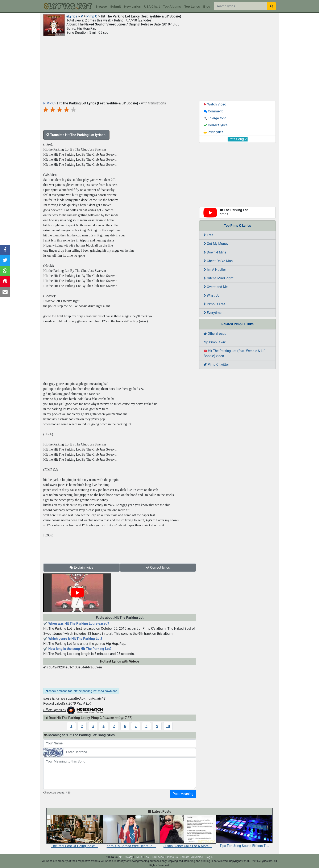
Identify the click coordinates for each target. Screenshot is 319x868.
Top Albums (172, 6)
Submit (115, 6)
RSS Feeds (157, 857)
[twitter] (120, 857)
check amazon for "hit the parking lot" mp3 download (81, 691)
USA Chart (152, 6)
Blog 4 (209, 857)
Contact (184, 857)
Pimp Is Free (214, 304)
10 (168, 726)
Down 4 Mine (215, 252)
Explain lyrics (81, 567)
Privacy (128, 857)
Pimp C (92, 16)
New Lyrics (132, 6)
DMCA (138, 857)
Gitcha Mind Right (218, 278)
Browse (101, 6)
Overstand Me (216, 287)
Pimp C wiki (215, 342)
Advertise (197, 857)
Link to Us (172, 857)
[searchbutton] (272, 6)
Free (208, 235)
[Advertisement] (159, 68)
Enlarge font (215, 118)
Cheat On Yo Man (218, 261)
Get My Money (216, 244)
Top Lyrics (192, 6)
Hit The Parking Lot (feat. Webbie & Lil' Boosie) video (234, 353)
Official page (215, 334)
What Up (212, 295)
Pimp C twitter (216, 365)
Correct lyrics (158, 567)
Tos (147, 857)
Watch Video (215, 104)
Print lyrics (214, 132)
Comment (213, 111)
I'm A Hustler (215, 270)
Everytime (213, 313)
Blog (207, 6)
